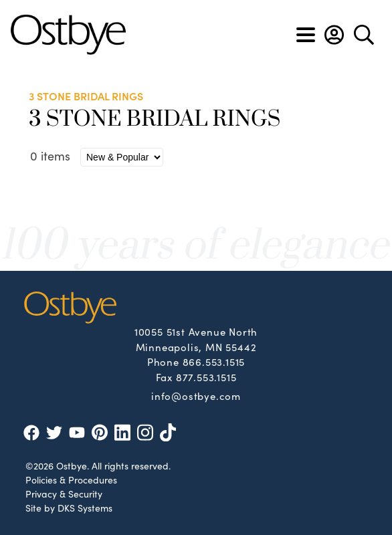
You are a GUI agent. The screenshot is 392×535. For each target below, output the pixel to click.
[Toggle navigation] (306, 35)
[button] (334, 35)
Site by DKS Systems (69, 508)
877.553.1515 (206, 377)
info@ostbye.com (196, 395)
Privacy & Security (64, 494)
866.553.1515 (214, 361)
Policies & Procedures (71, 479)
